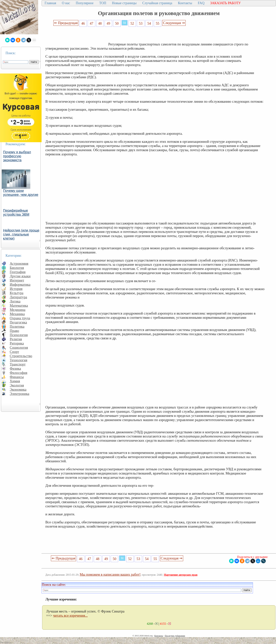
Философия (18, 373)
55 (158, 23)
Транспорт (18, 364)
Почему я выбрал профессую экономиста (17, 156)
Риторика (17, 343)
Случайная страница (157, 3)
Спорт (14, 352)
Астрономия (19, 263)
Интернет (17, 280)
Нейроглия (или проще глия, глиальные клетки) (21, 234)
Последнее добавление (175, 636)
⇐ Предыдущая (66, 23)
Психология (19, 335)
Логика (15, 301)
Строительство (21, 356)
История (16, 289)
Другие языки (20, 276)
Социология (19, 347)
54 (149, 23)
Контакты (185, 3)
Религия (16, 339)
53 (141, 23)
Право (14, 331)
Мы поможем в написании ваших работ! (110, 574)
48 (100, 23)
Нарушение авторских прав (181, 575)
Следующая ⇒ (174, 23)
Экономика (18, 389)
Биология (17, 268)
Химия (15, 381)
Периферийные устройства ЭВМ (16, 213)
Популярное (85, 3)
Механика (17, 314)
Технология (18, 360)
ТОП (103, 3)
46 (83, 23)
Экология (17, 385)
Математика (19, 305)
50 (117, 23)
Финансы (17, 377)
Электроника (20, 394)
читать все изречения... (70, 615)
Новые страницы (124, 3)
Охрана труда (20, 318)
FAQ (201, 3)
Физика (15, 368)
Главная (50, 3)
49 (108, 23)
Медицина (18, 310)
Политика (17, 326)
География (18, 272)
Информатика (20, 284)
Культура (17, 293)
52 (132, 23)
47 (92, 23)
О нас (66, 3)
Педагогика (18, 322)
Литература (18, 297)
